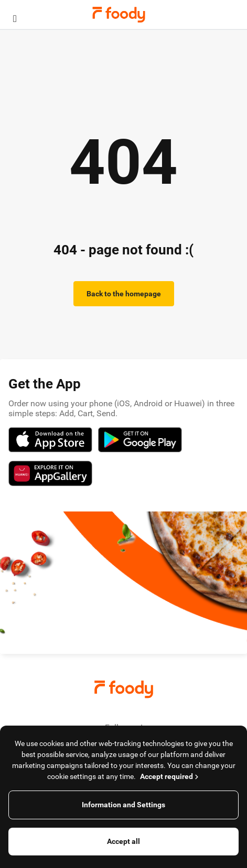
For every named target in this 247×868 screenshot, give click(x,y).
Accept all (123, 841)
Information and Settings (123, 805)
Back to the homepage (124, 294)
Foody (119, 15)
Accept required (170, 776)
